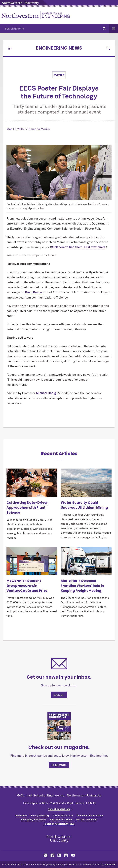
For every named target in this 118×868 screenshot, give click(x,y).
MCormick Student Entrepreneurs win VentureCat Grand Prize (27, 586)
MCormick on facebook (52, 855)
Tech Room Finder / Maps (90, 816)
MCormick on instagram (66, 855)
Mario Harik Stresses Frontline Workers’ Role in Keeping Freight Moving (82, 586)
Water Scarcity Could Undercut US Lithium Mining (84, 505)
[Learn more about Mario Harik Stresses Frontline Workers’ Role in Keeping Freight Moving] (86, 561)
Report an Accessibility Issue (59, 824)
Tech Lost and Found (86, 820)
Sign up (59, 695)
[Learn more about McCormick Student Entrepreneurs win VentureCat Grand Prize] (32, 561)
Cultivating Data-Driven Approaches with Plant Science (27, 508)
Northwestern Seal (59, 839)
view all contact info (59, 809)
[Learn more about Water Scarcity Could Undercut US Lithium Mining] (86, 483)
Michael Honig (46, 393)
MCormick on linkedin (59, 855)
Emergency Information (34, 820)
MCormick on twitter (45, 855)
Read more (59, 765)
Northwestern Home (61, 820)
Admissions (21, 816)
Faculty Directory (40, 816)
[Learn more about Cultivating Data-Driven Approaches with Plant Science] (32, 483)
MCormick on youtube (73, 855)
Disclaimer (110, 865)
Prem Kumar (34, 293)
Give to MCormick (63, 816)
